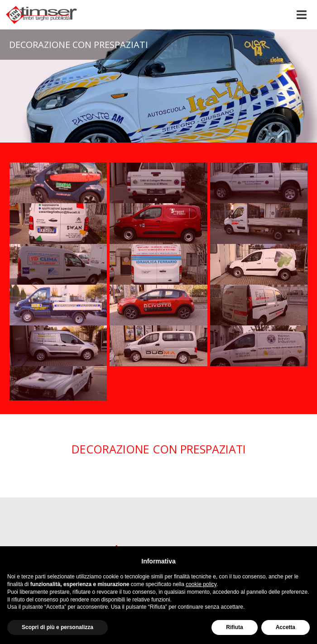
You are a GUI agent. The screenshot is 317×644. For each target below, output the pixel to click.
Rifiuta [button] (234, 627)
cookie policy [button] (201, 584)
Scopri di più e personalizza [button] (58, 627)
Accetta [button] (286, 627)
